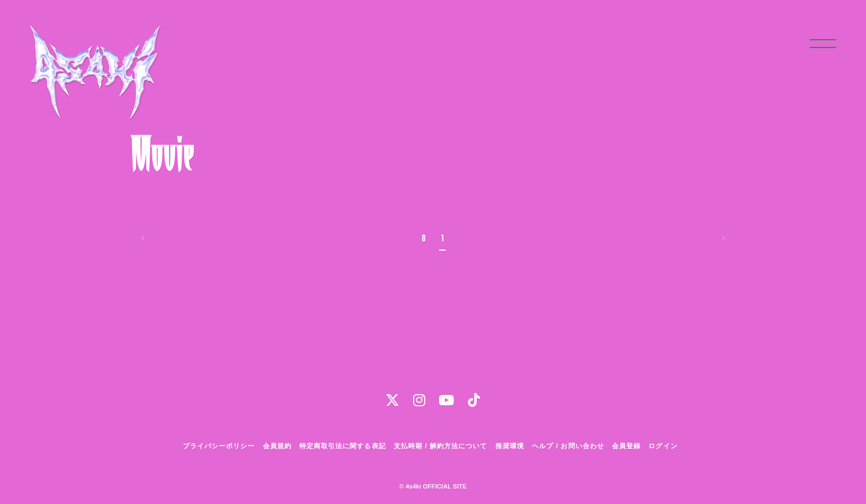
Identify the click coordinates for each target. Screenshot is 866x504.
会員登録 (626, 446)
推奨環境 (510, 446)
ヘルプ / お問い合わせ (568, 446)
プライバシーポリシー (219, 446)
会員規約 (277, 446)
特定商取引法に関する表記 (342, 446)
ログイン (663, 446)
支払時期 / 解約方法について (441, 446)
